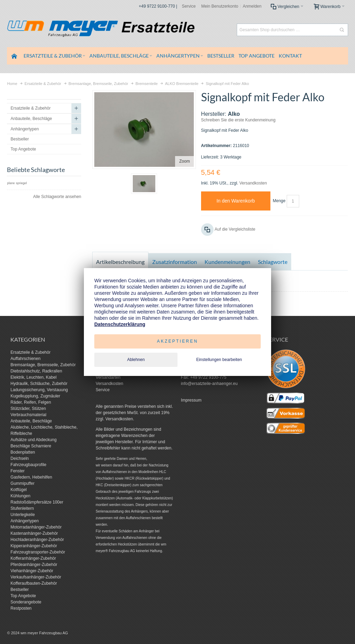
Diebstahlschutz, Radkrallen (36, 371)
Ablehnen (136, 360)
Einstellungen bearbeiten (219, 360)
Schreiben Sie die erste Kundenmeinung (238, 120)
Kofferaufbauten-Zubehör (34, 583)
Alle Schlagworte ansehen (57, 197)
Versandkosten (253, 183)
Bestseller (20, 590)
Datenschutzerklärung (120, 324)
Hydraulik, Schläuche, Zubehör (39, 384)
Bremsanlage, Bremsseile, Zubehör (43, 365)
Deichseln (20, 458)
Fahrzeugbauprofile (28, 465)
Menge (279, 201)
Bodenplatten (23, 452)
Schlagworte (273, 262)
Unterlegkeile (23, 515)
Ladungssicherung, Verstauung (39, 390)
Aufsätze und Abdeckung (33, 440)
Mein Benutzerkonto (220, 6)
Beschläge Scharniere (31, 446)
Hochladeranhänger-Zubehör (37, 540)
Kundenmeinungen (227, 262)
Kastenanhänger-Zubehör (34, 533)
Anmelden (252, 6)
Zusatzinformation (175, 262)
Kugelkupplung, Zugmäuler (35, 396)
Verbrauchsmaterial (28, 415)
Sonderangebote (26, 602)
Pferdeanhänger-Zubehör (34, 565)
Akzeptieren (178, 341)
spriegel (21, 183)
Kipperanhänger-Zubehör (34, 546)
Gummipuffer (22, 483)
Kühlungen (20, 496)
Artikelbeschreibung (120, 262)
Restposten (21, 608)
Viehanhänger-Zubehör (32, 571)
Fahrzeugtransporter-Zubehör (38, 552)
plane (11, 183)
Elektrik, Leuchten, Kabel (33, 377)
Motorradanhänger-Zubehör (36, 527)
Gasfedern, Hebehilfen (31, 477)
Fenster (18, 471)
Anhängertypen (24, 521)
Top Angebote (23, 596)
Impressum (191, 400)
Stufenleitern (22, 508)
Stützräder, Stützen (28, 409)
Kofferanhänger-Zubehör (33, 558)
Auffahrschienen (25, 359)
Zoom (185, 161)
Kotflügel (19, 490)
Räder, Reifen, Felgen (31, 402)
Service (189, 6)
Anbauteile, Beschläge (31, 421)
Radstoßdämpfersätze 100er (37, 502)
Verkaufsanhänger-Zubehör (36, 577)
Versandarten (108, 377)
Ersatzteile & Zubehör (30, 352)
